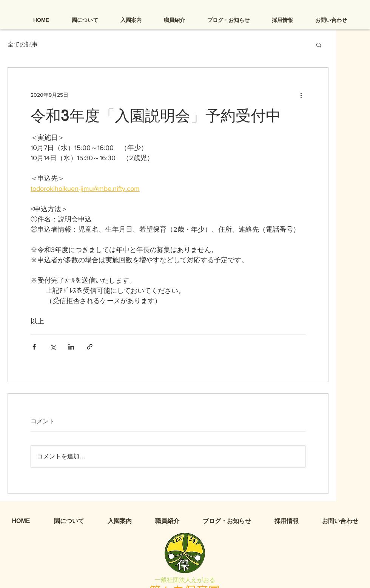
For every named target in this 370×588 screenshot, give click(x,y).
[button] (319, 45)
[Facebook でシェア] (34, 347)
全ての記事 (23, 44)
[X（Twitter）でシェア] (53, 347)
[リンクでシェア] (90, 347)
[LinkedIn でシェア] (71, 347)
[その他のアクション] (301, 95)
